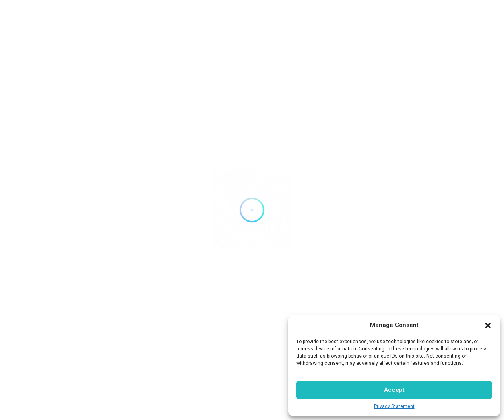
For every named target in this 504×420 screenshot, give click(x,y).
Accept (394, 390)
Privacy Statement (394, 406)
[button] (488, 325)
